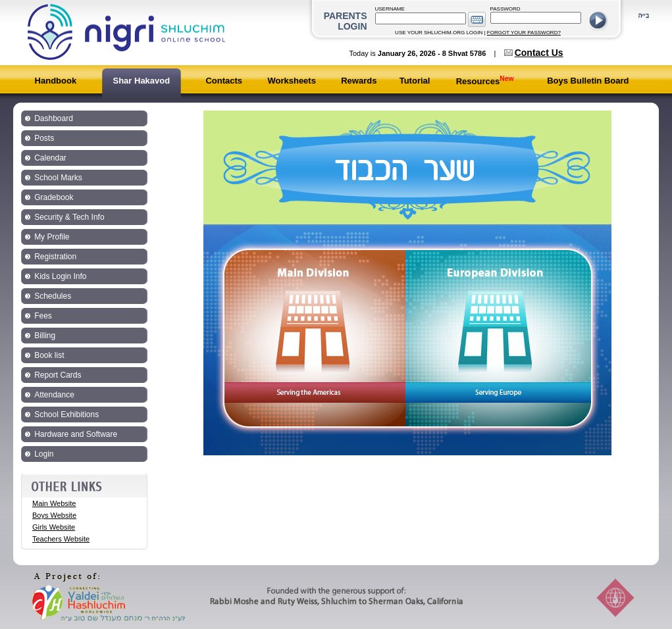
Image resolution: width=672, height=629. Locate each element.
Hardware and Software (76, 434)
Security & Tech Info (69, 217)
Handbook (56, 81)
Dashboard (54, 118)
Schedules (53, 296)
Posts (44, 138)
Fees (43, 316)
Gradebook (54, 197)
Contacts (224, 81)
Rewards (359, 81)
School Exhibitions (66, 415)
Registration (55, 257)
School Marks (58, 178)
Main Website (54, 503)
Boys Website (54, 515)
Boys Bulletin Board (588, 81)
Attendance (54, 395)
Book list (49, 355)
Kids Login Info (60, 276)
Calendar (50, 158)
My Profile (52, 237)
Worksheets (291, 81)
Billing (45, 336)
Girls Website (54, 527)
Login (44, 454)
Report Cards (58, 375)
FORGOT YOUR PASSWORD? (524, 33)
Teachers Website (61, 539)
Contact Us (539, 53)
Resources (485, 81)
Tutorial (415, 81)
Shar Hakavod (141, 81)
